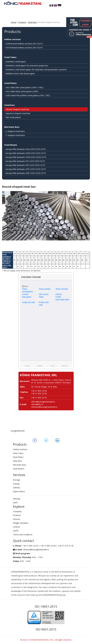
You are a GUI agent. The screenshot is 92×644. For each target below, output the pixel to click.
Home (14, 22)
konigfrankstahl (18, 431)
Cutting (16, 484)
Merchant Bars (12, 127)
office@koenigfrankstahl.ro (43, 402)
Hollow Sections (20, 449)
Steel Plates (10, 83)
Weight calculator (21, 523)
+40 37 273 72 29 (66, 546)
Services (17, 519)
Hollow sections (13, 39)
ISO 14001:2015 (46, 606)
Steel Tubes (10, 57)
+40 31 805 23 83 (30, 546)
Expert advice (19, 491)
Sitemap (17, 499)
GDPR (16, 531)
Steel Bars (18, 461)
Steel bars (32, 22)
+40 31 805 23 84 (48, 546)
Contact (16, 527)
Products (22, 22)
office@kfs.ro (37, 404)
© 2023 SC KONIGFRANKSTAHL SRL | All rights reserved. (46, 640)
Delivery (17, 488)
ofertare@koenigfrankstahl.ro (44, 407)
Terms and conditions (23, 535)
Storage (16, 480)
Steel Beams (11, 145)
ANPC (16, 503)
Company (17, 511)
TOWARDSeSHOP (85, 23)
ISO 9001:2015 (46, 629)
